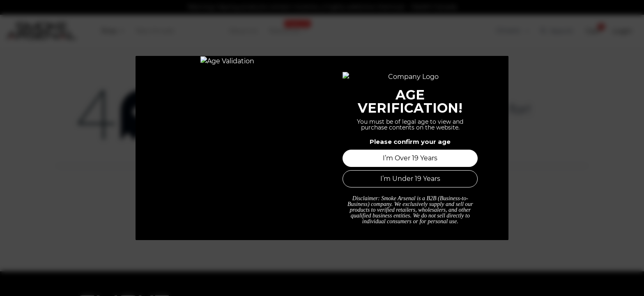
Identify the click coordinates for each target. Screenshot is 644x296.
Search (557, 31)
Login (622, 31)
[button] (593, 31)
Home (322, 210)
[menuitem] (113, 31)
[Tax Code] (512, 31)
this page (486, 129)
